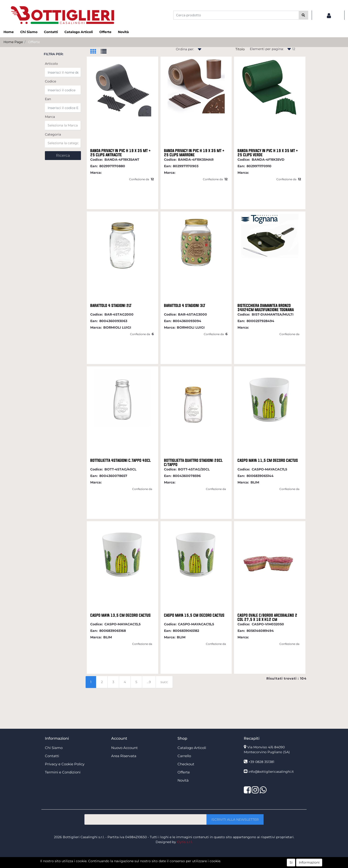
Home (9, 32)
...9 (149, 682)
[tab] (95, 52)
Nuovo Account (124, 748)
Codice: (97, 160)
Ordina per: (185, 49)
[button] (303, 15)
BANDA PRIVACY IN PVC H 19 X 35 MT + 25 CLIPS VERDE (268, 153)
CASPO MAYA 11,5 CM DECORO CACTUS (268, 460)
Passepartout (184, 865)
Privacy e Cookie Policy (65, 764)
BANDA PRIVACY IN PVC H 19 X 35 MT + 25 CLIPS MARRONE (194, 153)
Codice (50, 81)
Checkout (186, 764)
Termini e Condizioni (63, 772)
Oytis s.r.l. (185, 842)
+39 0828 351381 (261, 762)
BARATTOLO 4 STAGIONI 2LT (111, 306)
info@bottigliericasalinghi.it (271, 772)
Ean (48, 99)
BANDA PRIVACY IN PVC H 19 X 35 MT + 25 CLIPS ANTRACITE (120, 153)
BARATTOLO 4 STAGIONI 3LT (185, 306)
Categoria (53, 134)
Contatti (51, 32)
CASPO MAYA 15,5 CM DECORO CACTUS (194, 615)
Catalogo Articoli (79, 32)
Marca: (96, 173)
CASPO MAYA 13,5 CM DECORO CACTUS (120, 615)
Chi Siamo (29, 32)
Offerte (105, 32)
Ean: (94, 166)
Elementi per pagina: (267, 49)
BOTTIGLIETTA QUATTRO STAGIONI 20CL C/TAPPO (193, 463)
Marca (50, 117)
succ (164, 682)
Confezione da (139, 179)
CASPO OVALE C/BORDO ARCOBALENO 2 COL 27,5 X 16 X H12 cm (267, 617)
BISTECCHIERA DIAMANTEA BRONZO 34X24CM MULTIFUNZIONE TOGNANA (266, 308)
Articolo (51, 64)
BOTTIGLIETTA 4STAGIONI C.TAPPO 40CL (120, 460)
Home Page (13, 42)
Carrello (184, 756)
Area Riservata (124, 756)
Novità (123, 32)
